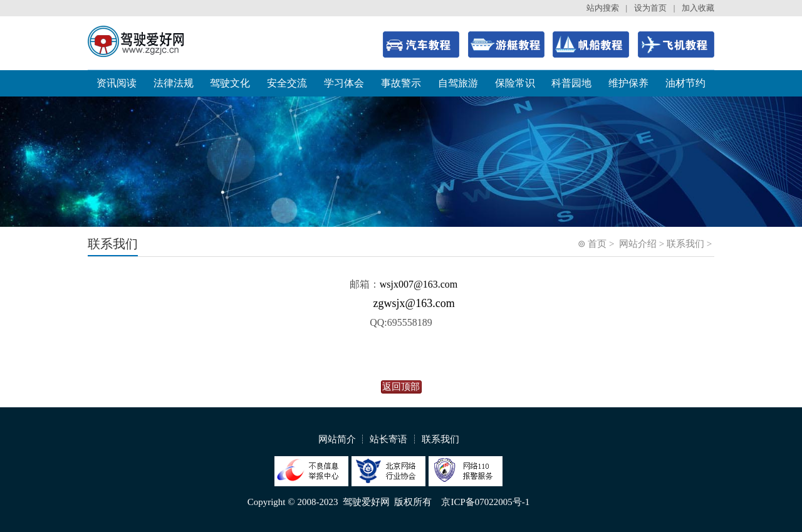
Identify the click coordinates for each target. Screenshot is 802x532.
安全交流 (287, 83)
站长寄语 (388, 439)
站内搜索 (603, 8)
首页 (597, 244)
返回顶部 (401, 387)
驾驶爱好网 (366, 502)
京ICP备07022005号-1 (485, 502)
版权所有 (413, 502)
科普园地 (571, 83)
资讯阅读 (117, 83)
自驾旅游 (458, 83)
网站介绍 (638, 244)
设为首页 (650, 8)
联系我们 (685, 244)
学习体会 (344, 83)
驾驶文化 (230, 83)
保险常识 (515, 83)
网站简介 (337, 439)
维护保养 (628, 83)
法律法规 (174, 83)
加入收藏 (698, 8)
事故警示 (401, 83)
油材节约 (685, 83)
